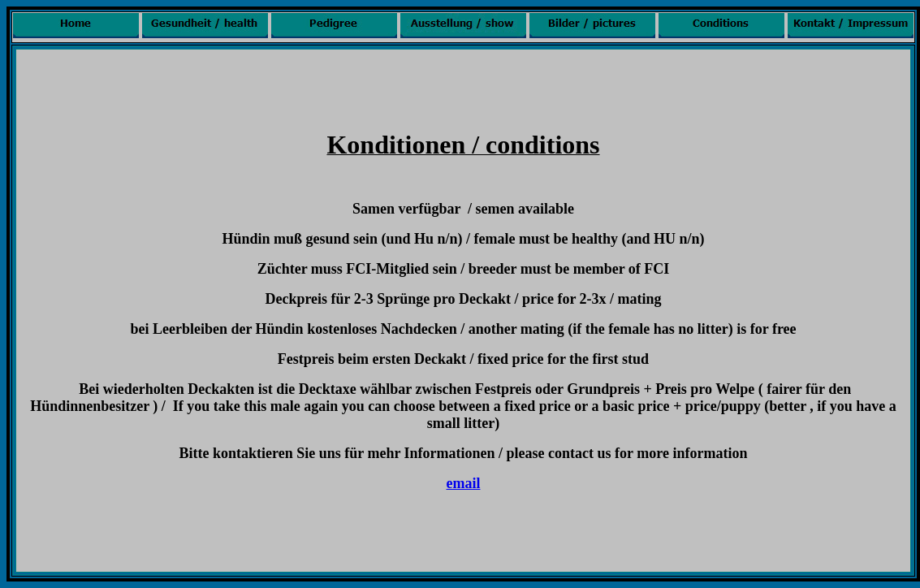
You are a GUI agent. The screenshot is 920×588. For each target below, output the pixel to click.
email (464, 483)
